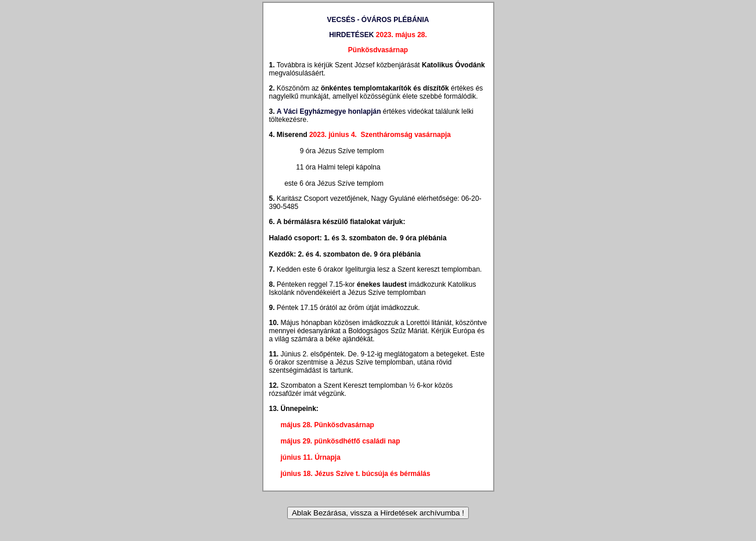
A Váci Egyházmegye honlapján (329, 111)
